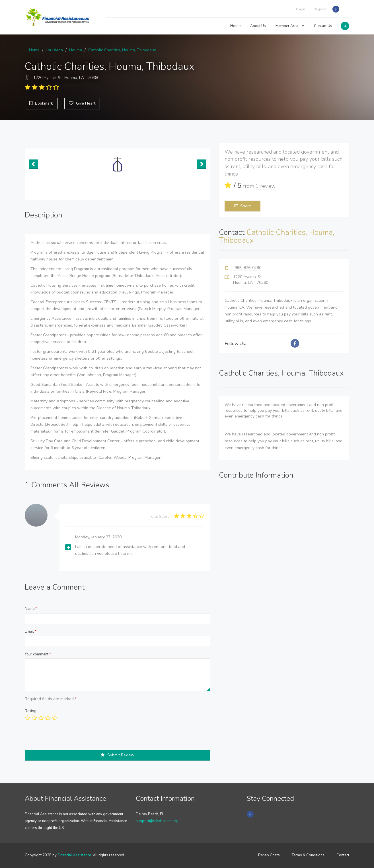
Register (320, 9)
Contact (343, 855)
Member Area (290, 26)
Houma (76, 50)
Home (235, 26)
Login (301, 9)
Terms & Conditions (308, 855)
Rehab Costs (269, 855)
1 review (266, 186)
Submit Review (118, 755)
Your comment (38, 654)
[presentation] (68, 739)
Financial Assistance (74, 855)
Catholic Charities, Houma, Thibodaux (122, 50)
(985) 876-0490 (247, 268)
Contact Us (323, 26)
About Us (258, 26)
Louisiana (54, 50)
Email (31, 631)
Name (31, 609)
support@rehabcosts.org (157, 821)
